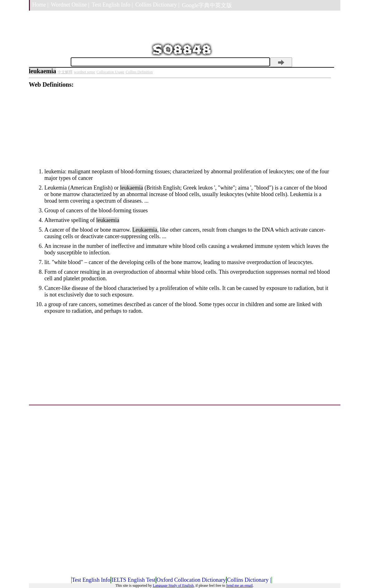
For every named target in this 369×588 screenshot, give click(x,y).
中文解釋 (65, 72)
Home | (40, 5)
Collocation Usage (110, 72)
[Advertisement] (180, 132)
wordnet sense (84, 72)
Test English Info (91, 580)
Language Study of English (173, 586)
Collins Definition (139, 72)
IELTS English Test (133, 580)
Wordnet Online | (70, 5)
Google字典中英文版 (207, 5)
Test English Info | (112, 5)
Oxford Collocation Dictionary (191, 580)
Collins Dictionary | (158, 5)
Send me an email (239, 586)
